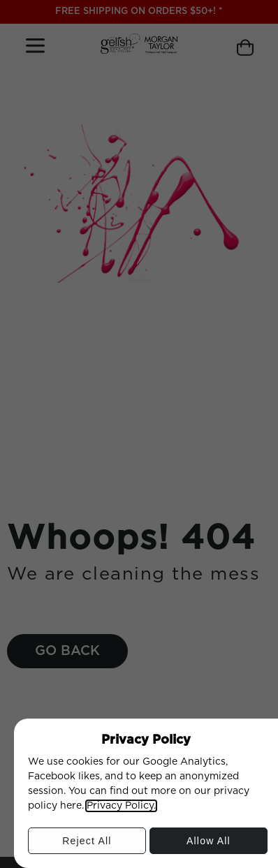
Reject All (86, 844)
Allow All (208, 844)
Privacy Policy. (121, 806)
